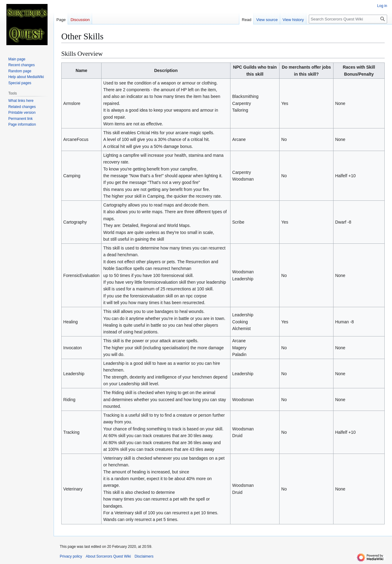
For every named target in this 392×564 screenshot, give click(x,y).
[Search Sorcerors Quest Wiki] (348, 19)
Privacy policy (71, 556)
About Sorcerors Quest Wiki (108, 556)
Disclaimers (144, 556)
